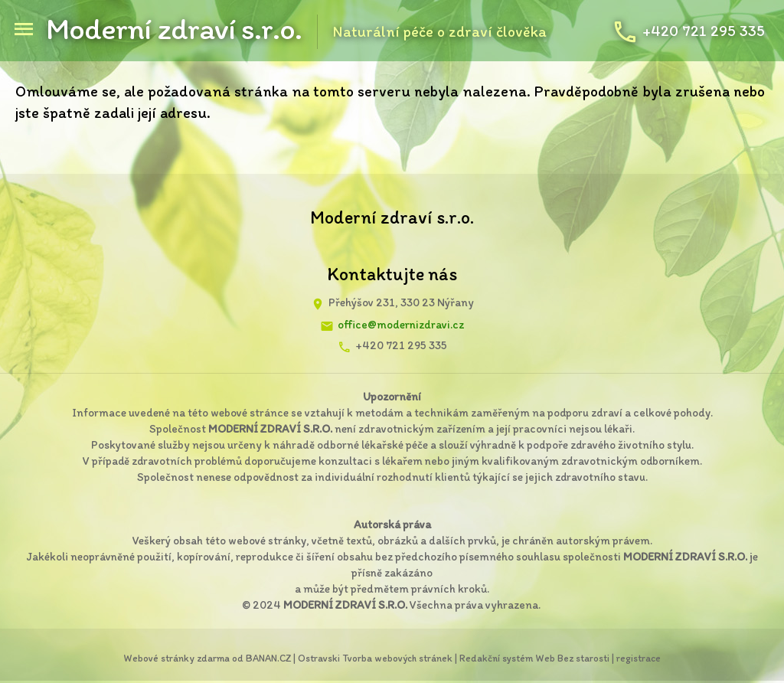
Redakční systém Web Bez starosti (534, 658)
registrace (639, 658)
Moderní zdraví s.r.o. (174, 28)
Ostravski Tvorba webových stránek (375, 658)
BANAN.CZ (268, 658)
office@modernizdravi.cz (401, 325)
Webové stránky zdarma (176, 658)
